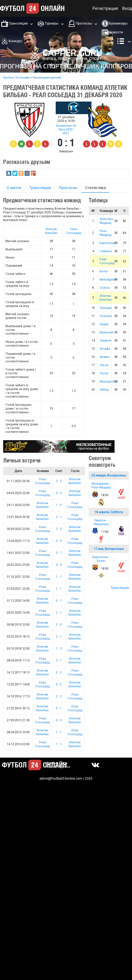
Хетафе (105, 349)
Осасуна (106, 316)
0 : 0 (59, 493)
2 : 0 (59, 541)
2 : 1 (59, 517)
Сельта (105, 288)
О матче (14, 188)
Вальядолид (109, 381)
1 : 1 (59, 577)
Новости (116, 32)
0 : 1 (59, 601)
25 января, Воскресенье (109, 475)
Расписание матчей (47, 78)
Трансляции (18, 23)
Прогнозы (84, 23)
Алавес (105, 357)
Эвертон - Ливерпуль (101, 522)
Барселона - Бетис (101, 559)
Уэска (104, 373)
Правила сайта (57, 763)
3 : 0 (59, 529)
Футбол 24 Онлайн (16, 78)
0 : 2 (59, 684)
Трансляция (40, 188)
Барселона (107, 243)
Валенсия (106, 332)
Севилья (106, 251)
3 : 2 (59, 481)
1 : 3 (59, 649)
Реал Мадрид (106, 233)
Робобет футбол (58, 767)
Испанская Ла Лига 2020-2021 (66, 129)
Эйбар (104, 390)
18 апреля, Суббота (109, 512)
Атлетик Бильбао (51, 231)
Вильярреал (108, 279)
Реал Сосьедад (74, 231)
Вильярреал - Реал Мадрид (101, 485)
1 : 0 (59, 505)
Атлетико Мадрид (106, 221)
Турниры (52, 23)
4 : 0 (59, 565)
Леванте (106, 341)
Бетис (104, 271)
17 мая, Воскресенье (109, 549)
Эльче (104, 365)
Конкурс (15, 41)
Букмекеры (118, 23)
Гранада (106, 308)
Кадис (104, 324)
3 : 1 (59, 553)
